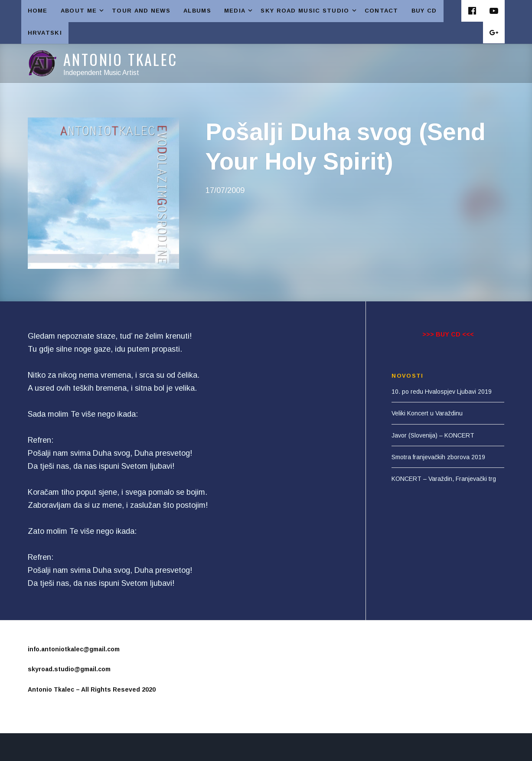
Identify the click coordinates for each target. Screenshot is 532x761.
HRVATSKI (45, 33)
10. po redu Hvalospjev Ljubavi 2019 (442, 392)
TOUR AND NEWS (141, 11)
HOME (38, 11)
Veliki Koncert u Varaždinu (427, 413)
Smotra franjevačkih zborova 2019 (438, 457)
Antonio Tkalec (121, 59)
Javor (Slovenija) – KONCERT (433, 435)
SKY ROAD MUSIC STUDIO (309, 11)
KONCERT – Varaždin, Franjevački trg (444, 479)
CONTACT (382, 11)
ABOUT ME (83, 11)
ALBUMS (197, 11)
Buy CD (424, 11)
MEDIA (239, 11)
